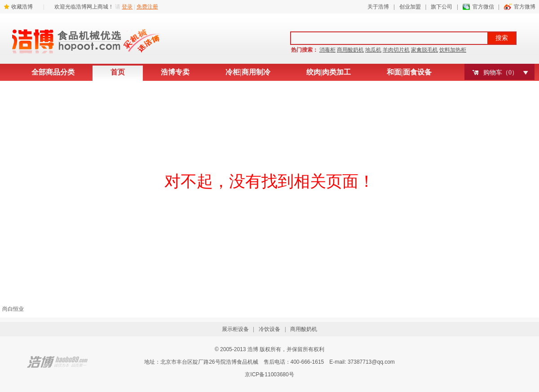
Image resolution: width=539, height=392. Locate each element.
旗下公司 (442, 7)
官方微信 (483, 7)
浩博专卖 (175, 72)
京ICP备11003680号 (269, 374)
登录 (127, 7)
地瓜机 (373, 50)
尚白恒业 (13, 309)
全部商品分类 (53, 72)
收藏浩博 (22, 7)
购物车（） (501, 73)
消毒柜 (327, 50)
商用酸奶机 (350, 50)
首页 (118, 72)
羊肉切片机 (396, 50)
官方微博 (525, 7)
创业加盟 (410, 7)
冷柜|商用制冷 (248, 72)
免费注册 (147, 7)
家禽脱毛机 (424, 50)
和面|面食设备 (409, 72)
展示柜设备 (235, 329)
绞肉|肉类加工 (329, 72)
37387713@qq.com (371, 362)
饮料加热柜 (453, 50)
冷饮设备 (269, 329)
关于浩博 (378, 7)
